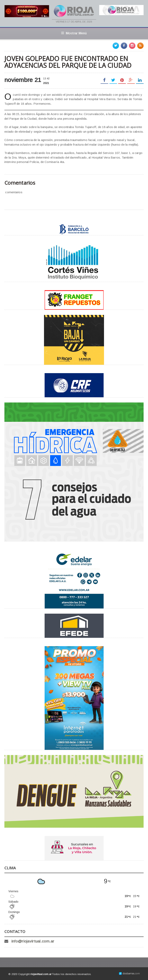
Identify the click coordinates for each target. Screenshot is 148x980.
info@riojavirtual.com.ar (33, 941)
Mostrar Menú (74, 33)
